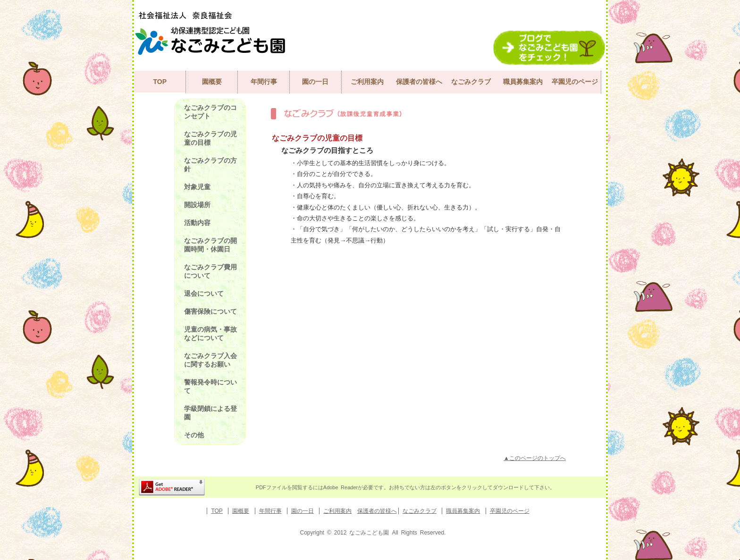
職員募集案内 (523, 82)
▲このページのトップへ (535, 458)
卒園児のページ (575, 82)
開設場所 (197, 205)
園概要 (212, 82)
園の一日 (315, 82)
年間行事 (264, 82)
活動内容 (197, 223)
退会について (204, 293)
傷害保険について (210, 311)
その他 (194, 435)
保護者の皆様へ (419, 82)
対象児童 (197, 187)
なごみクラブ (471, 82)
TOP (160, 82)
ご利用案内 (367, 82)
